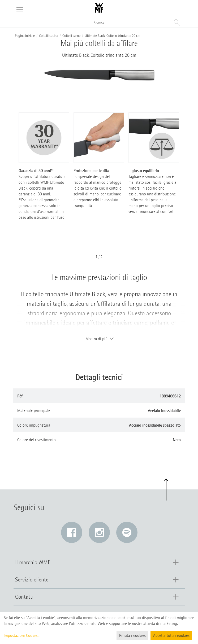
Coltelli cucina (49, 36)
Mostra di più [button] (99, 339)
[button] (166, 490)
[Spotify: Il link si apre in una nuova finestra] (127, 532)
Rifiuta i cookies (132, 636)
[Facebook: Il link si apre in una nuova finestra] (72, 532)
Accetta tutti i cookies (171, 636)
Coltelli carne (71, 36)
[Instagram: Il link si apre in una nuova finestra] (99, 532)
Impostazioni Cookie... (22, 636)
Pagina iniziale (25, 36)
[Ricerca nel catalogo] (99, 22)
